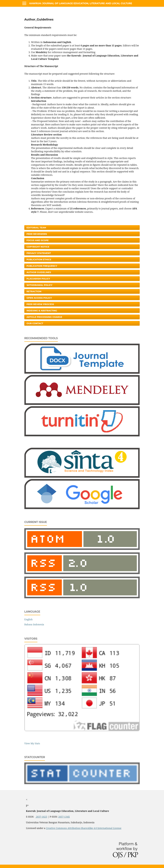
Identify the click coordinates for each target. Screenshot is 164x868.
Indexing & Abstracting (42, 311)
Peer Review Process (40, 304)
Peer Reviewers (37, 234)
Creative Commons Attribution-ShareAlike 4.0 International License (84, 828)
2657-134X (64, 817)
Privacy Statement (39, 253)
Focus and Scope (38, 240)
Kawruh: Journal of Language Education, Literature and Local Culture (81, 3)
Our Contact (35, 323)
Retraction (34, 291)
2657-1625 (41, 817)
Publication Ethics (39, 259)
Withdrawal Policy (39, 285)
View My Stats (32, 743)
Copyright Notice (38, 247)
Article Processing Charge (44, 317)
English (28, 619)
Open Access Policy (39, 298)
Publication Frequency (42, 266)
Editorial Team (36, 228)
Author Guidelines (39, 272)
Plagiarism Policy (38, 279)
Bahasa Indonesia (34, 624)
